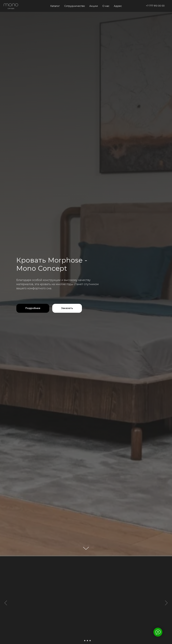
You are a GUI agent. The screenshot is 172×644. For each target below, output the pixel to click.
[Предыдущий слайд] (6, 603)
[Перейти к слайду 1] (82, 641)
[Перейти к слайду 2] (85, 641)
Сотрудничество (75, 6)
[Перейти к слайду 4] (90, 641)
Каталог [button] (55, 6)
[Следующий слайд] (166, 603)
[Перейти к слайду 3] (87, 641)
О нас (106, 6)
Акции (94, 6)
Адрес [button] (118, 6)
